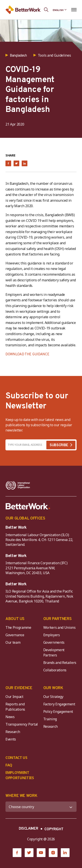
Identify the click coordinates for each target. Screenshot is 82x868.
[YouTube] (41, 853)
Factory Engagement (59, 704)
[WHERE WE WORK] (41, 807)
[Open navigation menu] (74, 10)
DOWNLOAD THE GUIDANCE (27, 354)
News (10, 717)
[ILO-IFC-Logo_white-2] (18, 485)
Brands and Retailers (60, 663)
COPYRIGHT (54, 829)
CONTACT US (16, 758)
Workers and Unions (59, 627)
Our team (13, 642)
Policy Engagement (59, 712)
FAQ (9, 765)
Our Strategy (53, 697)
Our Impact (14, 697)
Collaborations (55, 670)
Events (11, 739)
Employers (52, 635)
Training (50, 719)
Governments (54, 642)
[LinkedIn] (65, 853)
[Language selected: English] (60, 10)
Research (13, 732)
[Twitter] (29, 853)
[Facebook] (17, 853)
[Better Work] (28, 506)
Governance (15, 635)
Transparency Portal (22, 724)
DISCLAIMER (29, 829)
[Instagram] (53, 853)
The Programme (18, 627)
